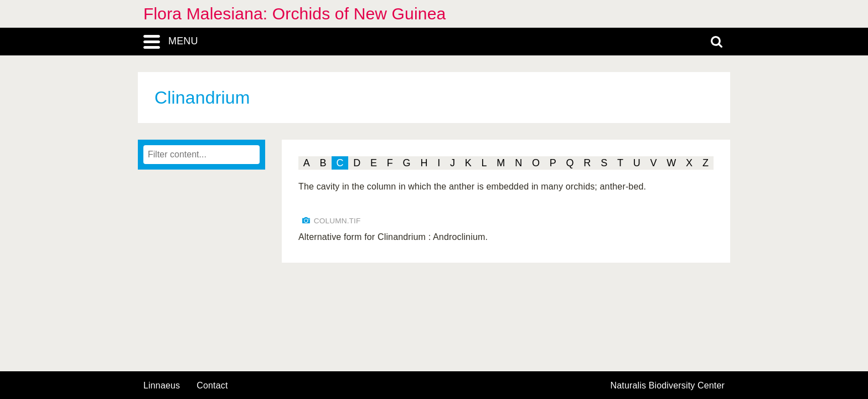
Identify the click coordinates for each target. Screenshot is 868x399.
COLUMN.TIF (337, 221)
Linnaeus (162, 386)
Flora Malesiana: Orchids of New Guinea (294, 14)
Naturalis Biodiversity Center (668, 386)
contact (212, 385)
